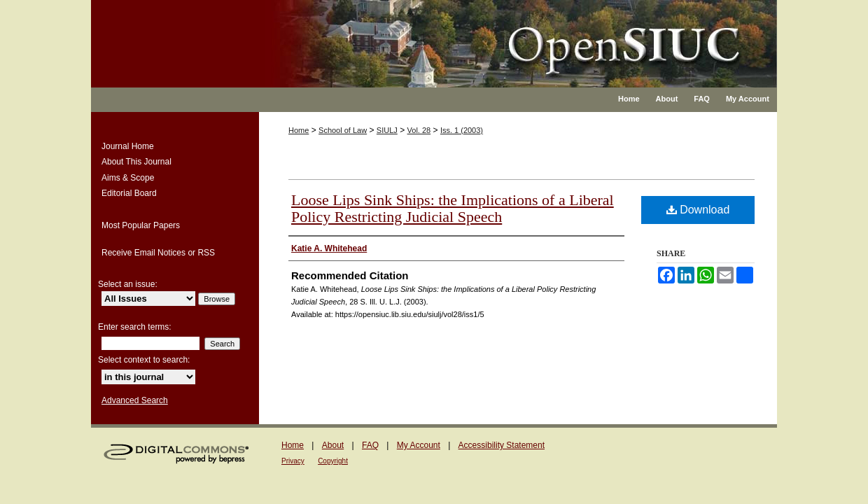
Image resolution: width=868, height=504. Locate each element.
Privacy (293, 461)
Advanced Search (135, 400)
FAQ (370, 445)
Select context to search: (144, 360)
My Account (419, 445)
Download (698, 210)
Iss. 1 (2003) (462, 130)
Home (299, 130)
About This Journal (136, 162)
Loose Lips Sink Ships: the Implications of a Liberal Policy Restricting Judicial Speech (453, 208)
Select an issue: (128, 284)
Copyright (333, 461)
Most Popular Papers (141, 225)
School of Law (343, 130)
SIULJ (387, 130)
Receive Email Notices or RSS (158, 253)
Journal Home (128, 146)
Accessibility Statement (502, 445)
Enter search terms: (135, 327)
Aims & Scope (128, 178)
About (333, 445)
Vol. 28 (419, 130)
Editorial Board (129, 193)
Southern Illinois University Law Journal (479, 35)
